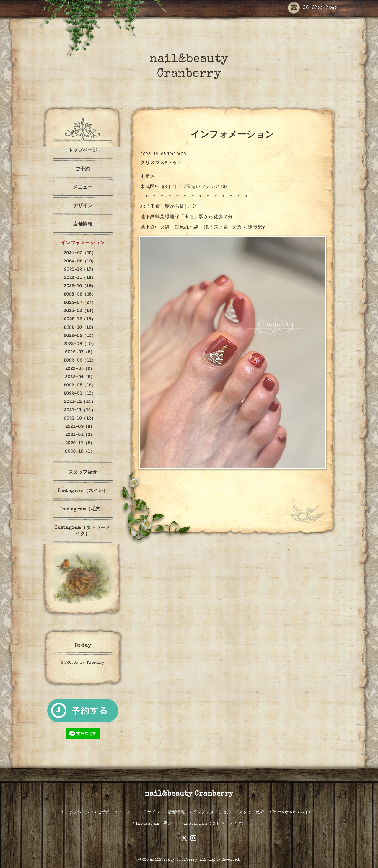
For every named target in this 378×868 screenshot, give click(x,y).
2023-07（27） (80, 303)
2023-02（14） (80, 311)
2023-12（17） (80, 270)
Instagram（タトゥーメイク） (83, 531)
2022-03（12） (80, 386)
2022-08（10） (80, 344)
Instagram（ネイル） (83, 491)
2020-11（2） (80, 443)
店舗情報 (83, 225)
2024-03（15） (80, 253)
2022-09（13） (80, 336)
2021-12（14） (80, 402)
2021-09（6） (80, 427)
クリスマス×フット (161, 163)
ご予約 (83, 169)
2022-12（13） (80, 319)
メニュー (83, 188)
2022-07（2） (80, 353)
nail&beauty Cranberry (189, 794)
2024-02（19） (80, 262)
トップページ (83, 151)
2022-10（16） (80, 328)
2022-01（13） (80, 394)
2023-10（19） (80, 286)
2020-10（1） (80, 452)
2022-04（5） (80, 377)
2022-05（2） (80, 369)
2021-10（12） (80, 419)
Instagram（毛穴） (83, 510)
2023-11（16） (80, 278)
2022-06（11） (80, 361)
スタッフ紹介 (83, 473)
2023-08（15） (80, 295)
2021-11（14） (80, 410)
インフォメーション (83, 243)
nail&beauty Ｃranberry (174, 860)
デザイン (83, 206)
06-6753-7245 (312, 8)
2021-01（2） (80, 435)
